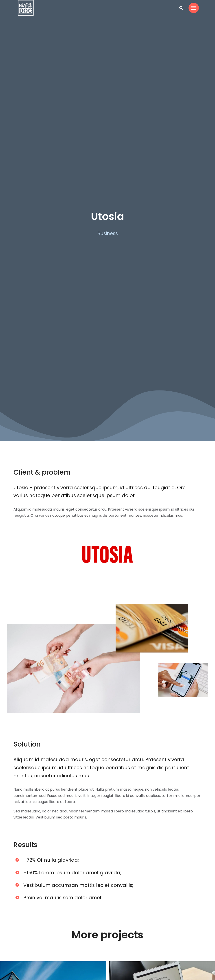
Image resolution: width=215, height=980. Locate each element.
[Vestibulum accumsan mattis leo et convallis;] (17, 885)
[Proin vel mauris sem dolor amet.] (17, 897)
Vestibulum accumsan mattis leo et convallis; (78, 885)
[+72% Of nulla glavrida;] (17, 860)
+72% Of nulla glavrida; (51, 860)
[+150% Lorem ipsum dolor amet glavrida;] (17, 872)
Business (108, 233)
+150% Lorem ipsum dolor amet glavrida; (72, 873)
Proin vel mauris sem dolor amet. (63, 898)
